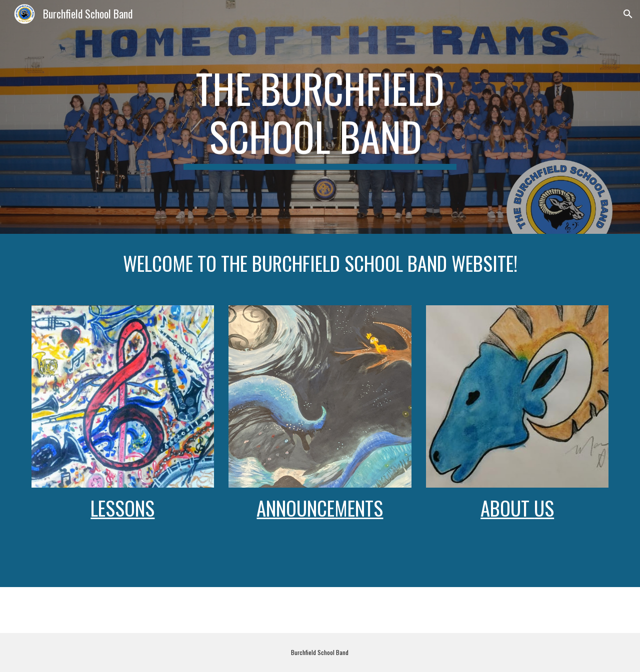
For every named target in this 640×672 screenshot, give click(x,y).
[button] (628, 14)
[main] (320, 117)
